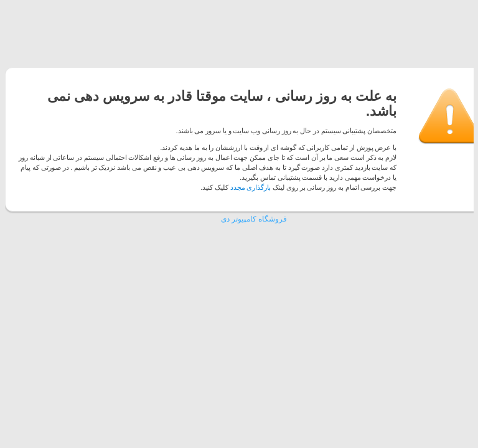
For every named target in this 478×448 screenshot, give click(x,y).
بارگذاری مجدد (251, 187)
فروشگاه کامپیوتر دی (254, 219)
